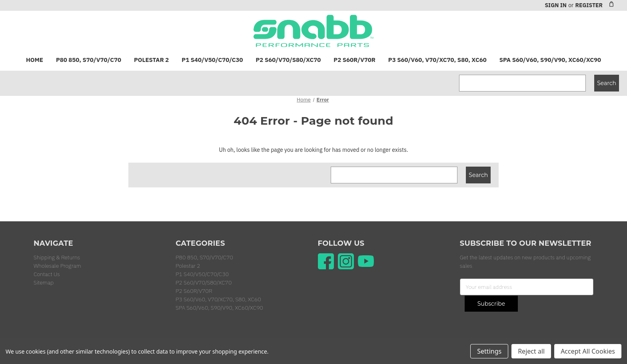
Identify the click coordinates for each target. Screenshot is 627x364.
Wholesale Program (57, 266)
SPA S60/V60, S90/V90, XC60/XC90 (550, 60)
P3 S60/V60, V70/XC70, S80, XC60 (437, 60)
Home (35, 60)
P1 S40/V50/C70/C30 (212, 60)
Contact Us (47, 274)
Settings (489, 351)
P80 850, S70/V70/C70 (89, 60)
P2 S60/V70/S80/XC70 (289, 60)
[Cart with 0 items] (611, 4)
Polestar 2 (151, 60)
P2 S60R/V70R (354, 60)
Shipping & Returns (57, 257)
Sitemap (44, 282)
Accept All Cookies (588, 351)
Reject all (531, 351)
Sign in (555, 5)
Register (589, 5)
